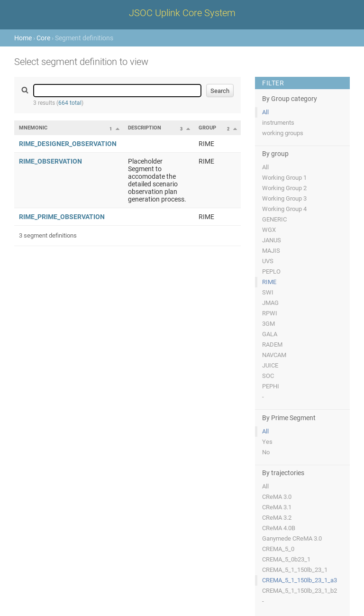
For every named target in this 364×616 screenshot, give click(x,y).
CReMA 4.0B (279, 528)
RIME (269, 282)
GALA (270, 334)
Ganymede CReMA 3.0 (292, 538)
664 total (70, 103)
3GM (268, 324)
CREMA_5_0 (278, 549)
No (266, 452)
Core (43, 38)
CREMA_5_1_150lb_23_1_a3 (300, 580)
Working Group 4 (284, 209)
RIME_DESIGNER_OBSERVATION (68, 144)
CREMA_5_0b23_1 (286, 559)
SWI (268, 292)
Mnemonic (33, 128)
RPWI (270, 313)
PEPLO (271, 271)
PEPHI (271, 386)
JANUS (272, 240)
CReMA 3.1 (277, 507)
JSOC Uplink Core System (182, 13)
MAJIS (271, 251)
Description (145, 128)
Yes (267, 442)
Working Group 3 (284, 198)
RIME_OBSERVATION (50, 161)
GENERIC (274, 219)
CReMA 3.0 (277, 497)
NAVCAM (274, 355)
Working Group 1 (284, 178)
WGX (269, 230)
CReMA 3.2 (277, 518)
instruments (278, 123)
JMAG (270, 303)
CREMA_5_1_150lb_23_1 (295, 570)
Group (207, 128)
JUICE (270, 365)
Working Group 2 (284, 188)
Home (23, 38)
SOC (268, 376)
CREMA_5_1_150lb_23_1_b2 (300, 591)
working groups (283, 133)
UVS (268, 261)
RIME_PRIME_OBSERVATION (62, 217)
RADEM (272, 345)
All (265, 112)
